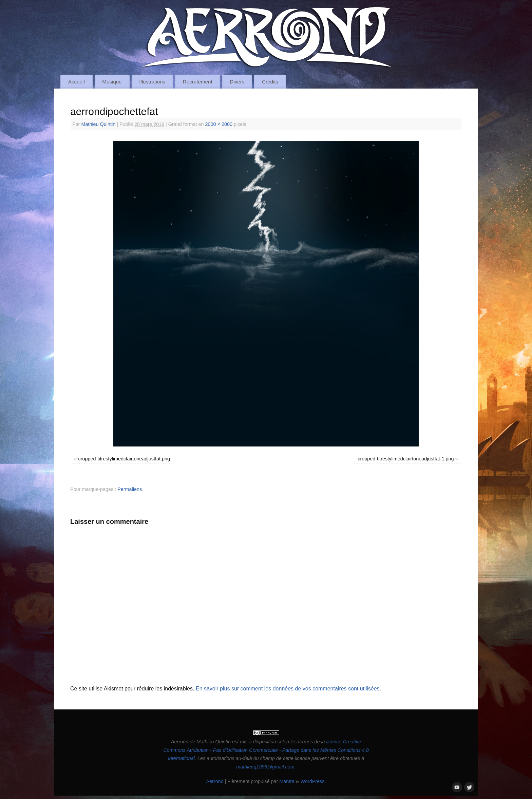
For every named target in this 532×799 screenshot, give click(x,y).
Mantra (287, 781)
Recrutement (198, 82)
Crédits (270, 82)
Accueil (77, 82)
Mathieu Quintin (98, 124)
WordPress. (313, 781)
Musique (112, 82)
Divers (237, 82)
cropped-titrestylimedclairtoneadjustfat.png (124, 459)
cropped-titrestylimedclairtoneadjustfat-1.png (406, 459)
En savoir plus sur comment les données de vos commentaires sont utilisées (288, 689)
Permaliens (130, 489)
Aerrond (215, 781)
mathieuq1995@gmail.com (265, 767)
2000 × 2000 (219, 124)
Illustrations (152, 82)
